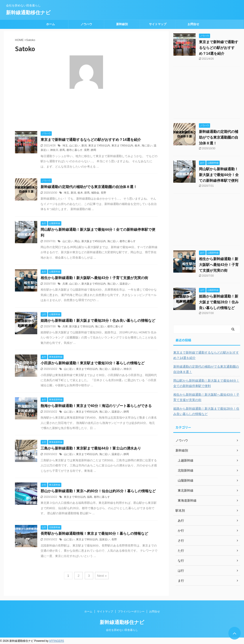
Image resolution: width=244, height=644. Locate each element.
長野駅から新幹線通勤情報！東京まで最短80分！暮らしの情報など (94, 534)
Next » (102, 576)
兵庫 (65, 284)
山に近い (74, 146)
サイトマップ (158, 24)
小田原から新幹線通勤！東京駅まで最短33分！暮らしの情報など (93, 363)
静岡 (93, 150)
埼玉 (65, 146)
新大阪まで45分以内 (94, 241)
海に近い (147, 146)
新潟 (84, 146)
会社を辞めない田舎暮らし (122, 630)
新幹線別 (122, 24)
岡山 (77, 241)
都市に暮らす (74, 150)
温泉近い (125, 284)
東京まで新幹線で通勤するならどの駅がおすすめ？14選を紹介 (91, 140)
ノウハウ (86, 24)
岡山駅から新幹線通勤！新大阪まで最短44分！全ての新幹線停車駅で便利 (219, 175)
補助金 (95, 193)
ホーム (51, 24)
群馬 (62, 150)
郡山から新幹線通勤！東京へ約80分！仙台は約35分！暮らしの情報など (98, 491)
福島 (90, 497)
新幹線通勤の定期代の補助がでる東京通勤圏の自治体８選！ (89, 187)
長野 (87, 150)
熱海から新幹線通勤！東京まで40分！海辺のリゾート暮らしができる (96, 406)
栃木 (137, 146)
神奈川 (54, 150)
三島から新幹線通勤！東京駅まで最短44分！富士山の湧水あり (91, 448)
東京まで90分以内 (75, 497)
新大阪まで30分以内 (81, 326)
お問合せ (193, 24)
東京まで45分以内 (99, 146)
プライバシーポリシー (131, 612)
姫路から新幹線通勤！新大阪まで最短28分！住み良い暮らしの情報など (98, 321)
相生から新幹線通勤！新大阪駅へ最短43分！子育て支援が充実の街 (94, 278)
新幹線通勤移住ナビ (28, 13)
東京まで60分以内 (122, 146)
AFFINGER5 (57, 641)
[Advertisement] (207, 93)
